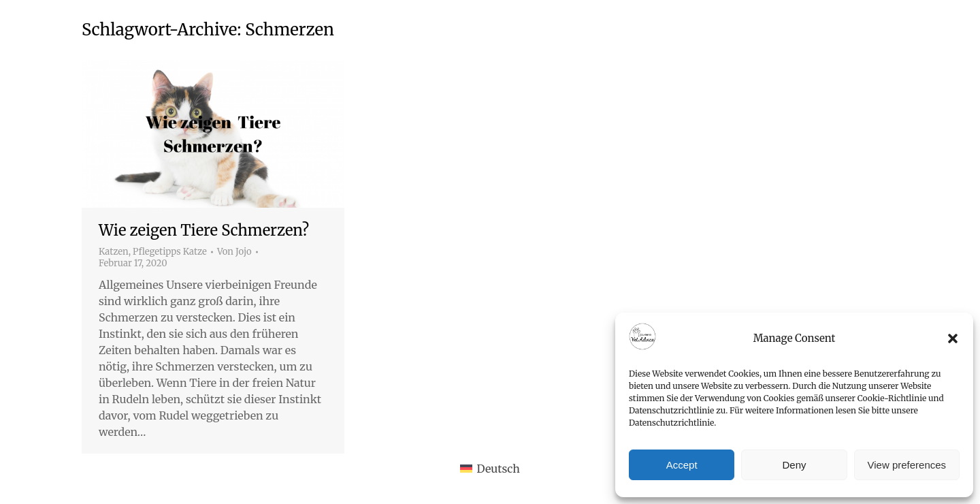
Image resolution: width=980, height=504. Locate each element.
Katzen (114, 252)
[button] (953, 338)
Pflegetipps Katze (170, 252)
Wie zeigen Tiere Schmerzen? (204, 230)
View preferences (907, 465)
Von (234, 252)
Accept (682, 465)
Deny (794, 465)
